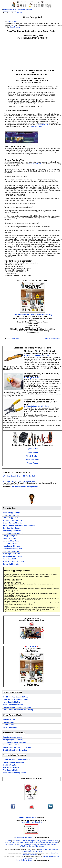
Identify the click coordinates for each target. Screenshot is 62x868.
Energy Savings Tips (11, 536)
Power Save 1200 (9, 559)
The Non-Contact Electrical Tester (37, 356)
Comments (9, 844)
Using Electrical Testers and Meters (16, 699)
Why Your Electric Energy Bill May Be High (19, 476)
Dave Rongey (13, 22)
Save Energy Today (10, 538)
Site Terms (7, 841)
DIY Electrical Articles (11, 745)
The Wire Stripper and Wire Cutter (37, 406)
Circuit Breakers (32, 456)
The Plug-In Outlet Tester (33, 378)
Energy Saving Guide (13, 338)
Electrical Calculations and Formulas (17, 707)
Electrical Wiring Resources (13, 762)
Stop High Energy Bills (11, 551)
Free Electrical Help (10, 770)
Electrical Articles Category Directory (17, 747)
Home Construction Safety (13, 705)
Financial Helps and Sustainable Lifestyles (19, 525)
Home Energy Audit (10, 518)
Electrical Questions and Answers (46, 843)
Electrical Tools (9, 725)
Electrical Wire (8, 722)
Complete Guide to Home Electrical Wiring (32, 315)
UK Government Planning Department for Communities (40, 850)
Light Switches (32, 449)
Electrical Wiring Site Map (14, 843)
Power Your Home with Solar (14, 561)
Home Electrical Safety (11, 702)
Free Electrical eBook (11, 768)
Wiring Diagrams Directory (13, 740)
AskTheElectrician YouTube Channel (32, 846)
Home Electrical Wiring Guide (47, 844)
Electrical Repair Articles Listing (15, 750)
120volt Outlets (32, 452)
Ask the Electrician (21, 13)
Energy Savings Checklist (13, 523)
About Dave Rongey (28, 841)
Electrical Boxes (9, 720)
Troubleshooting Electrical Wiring (15, 697)
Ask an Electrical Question (32, 822)
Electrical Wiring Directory (25, 9)
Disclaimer (16, 841)
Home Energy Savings (10, 11)
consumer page (36, 126)
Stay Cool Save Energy (11, 528)
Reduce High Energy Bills (13, 549)
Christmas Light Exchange (13, 533)
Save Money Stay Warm (12, 531)
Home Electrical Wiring (10, 9)
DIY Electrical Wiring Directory (14, 742)
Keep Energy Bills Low (11, 546)
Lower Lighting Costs (11, 541)
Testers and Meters (10, 727)
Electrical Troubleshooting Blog (25, 844)
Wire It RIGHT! (32, 647)
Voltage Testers (32, 463)
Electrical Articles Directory (13, 737)
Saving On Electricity (11, 564)
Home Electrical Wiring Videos (14, 773)
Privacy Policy (41, 841)
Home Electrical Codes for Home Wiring (18, 710)
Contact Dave (29, 843)
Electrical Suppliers (10, 765)
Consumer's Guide (42, 125)
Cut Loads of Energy (11, 543)
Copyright (19, 838)
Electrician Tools (32, 460)
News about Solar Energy (12, 556)
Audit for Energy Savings (53, 338)
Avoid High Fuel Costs (11, 554)
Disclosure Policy (53, 841)
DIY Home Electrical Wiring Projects (25, 487)
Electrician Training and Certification (17, 760)
